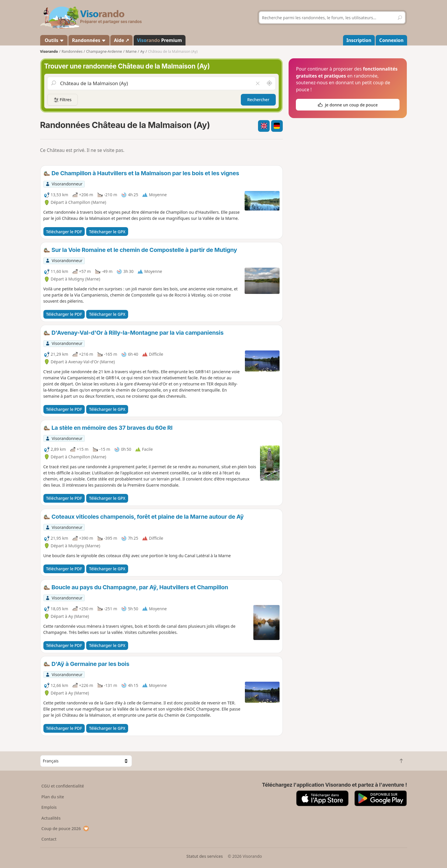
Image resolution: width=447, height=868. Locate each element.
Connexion (391, 40)
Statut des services (205, 856)
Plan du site (53, 797)
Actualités (51, 818)
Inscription (359, 40)
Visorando (49, 51)
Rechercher (258, 100)
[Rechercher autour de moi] (269, 83)
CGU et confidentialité (63, 786)
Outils (54, 40)
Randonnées (89, 40)
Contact (49, 839)
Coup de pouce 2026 (65, 828)
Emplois (49, 807)
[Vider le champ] (257, 83)
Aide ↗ (121, 40)
